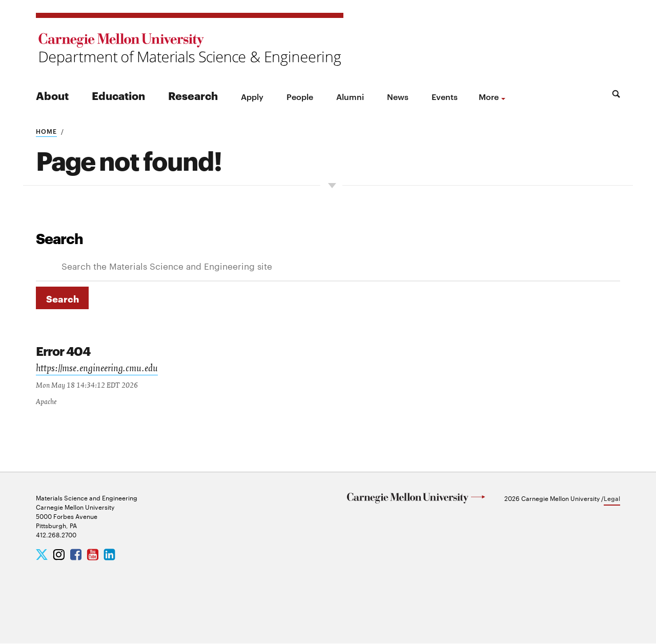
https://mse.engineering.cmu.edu (99, 370)
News (398, 96)
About (52, 95)
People (300, 96)
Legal (612, 498)
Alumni (350, 96)
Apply (252, 96)
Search (59, 238)
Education (118, 95)
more (489, 96)
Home (46, 131)
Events (445, 96)
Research (193, 95)
